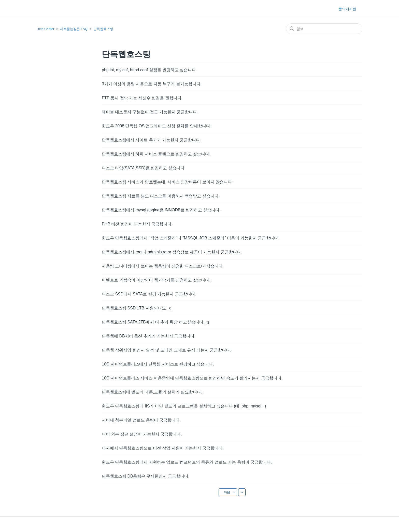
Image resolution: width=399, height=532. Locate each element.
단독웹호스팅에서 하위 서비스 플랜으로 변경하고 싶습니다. (156, 154)
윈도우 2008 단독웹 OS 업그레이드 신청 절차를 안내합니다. (156, 126)
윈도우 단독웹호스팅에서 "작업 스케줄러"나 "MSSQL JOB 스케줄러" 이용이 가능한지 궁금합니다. (191, 238)
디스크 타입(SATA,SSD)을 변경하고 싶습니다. (144, 168)
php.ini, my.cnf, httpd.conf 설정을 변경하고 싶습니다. (149, 70)
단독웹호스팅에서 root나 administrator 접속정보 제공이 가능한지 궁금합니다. (172, 252)
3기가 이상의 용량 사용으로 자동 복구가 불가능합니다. (152, 84)
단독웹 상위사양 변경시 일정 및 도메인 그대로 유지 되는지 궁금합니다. (166, 350)
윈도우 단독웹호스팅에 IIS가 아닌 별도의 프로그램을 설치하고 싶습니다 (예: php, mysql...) (184, 406)
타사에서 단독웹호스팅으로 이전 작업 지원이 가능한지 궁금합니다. (163, 448)
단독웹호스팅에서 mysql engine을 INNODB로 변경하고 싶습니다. (161, 210)
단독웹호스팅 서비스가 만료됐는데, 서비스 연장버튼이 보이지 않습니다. (167, 182)
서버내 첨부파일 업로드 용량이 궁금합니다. (141, 420)
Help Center (45, 29)
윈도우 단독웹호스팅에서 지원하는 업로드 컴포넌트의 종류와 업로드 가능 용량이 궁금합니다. (187, 462)
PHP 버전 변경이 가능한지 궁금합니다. (137, 224)
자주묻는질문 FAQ (74, 29)
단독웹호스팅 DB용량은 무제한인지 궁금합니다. (146, 476)
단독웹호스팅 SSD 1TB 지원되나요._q (137, 308)
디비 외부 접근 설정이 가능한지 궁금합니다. (142, 434)
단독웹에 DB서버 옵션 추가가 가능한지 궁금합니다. (149, 336)
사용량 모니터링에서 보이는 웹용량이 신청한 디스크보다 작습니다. (163, 266)
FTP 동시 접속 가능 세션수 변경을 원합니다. (142, 98)
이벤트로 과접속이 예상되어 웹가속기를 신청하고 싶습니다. (156, 280)
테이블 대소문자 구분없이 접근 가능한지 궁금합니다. (150, 112)
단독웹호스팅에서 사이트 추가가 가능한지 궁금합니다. (151, 140)
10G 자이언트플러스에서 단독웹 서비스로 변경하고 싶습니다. (158, 364)
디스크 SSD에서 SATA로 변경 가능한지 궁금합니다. (149, 294)
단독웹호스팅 (103, 29)
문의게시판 (347, 9)
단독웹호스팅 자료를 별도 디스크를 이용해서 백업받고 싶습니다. (161, 196)
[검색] (324, 29)
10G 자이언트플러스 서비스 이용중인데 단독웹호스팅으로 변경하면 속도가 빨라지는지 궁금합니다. (192, 378)
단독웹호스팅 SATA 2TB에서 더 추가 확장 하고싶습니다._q (155, 322)
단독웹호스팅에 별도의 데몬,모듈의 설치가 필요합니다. (152, 392)
